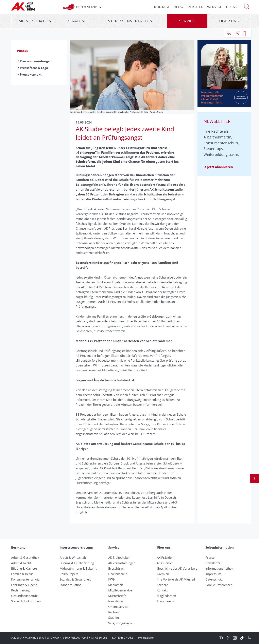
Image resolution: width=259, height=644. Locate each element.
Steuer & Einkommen (26, 601)
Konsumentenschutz (25, 579)
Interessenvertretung (131, 21)
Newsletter (116, 601)
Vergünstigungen (120, 623)
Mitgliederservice (205, 7)
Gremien (163, 574)
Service (187, 21)
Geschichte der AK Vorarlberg (177, 568)
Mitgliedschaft (167, 596)
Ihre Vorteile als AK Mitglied (176, 579)
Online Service (118, 607)
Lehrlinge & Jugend (24, 585)
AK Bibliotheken (119, 557)
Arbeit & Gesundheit (25, 557)
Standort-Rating (71, 585)
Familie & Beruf (22, 574)
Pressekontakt (31, 74)
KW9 (111, 579)
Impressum (213, 574)
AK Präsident (166, 557)
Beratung (77, 21)
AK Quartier (165, 563)
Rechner (114, 612)
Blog (179, 7)
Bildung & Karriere (24, 568)
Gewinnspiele (118, 574)
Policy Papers (69, 574)
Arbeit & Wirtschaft (73, 557)
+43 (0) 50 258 (98, 638)
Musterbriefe (117, 596)
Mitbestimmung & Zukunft (78, 568)
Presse (232, 7)
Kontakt (162, 7)
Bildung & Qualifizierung (77, 563)
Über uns (229, 21)
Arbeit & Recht (21, 563)
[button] (246, 6)
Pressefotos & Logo (34, 68)
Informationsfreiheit (219, 568)
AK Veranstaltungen (122, 563)
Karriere (162, 585)
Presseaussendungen (36, 61)
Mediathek (116, 585)
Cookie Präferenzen (219, 585)
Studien (114, 618)
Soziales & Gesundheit (75, 579)
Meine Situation (35, 21)
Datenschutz (214, 579)
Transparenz (165, 601)
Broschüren (116, 568)
